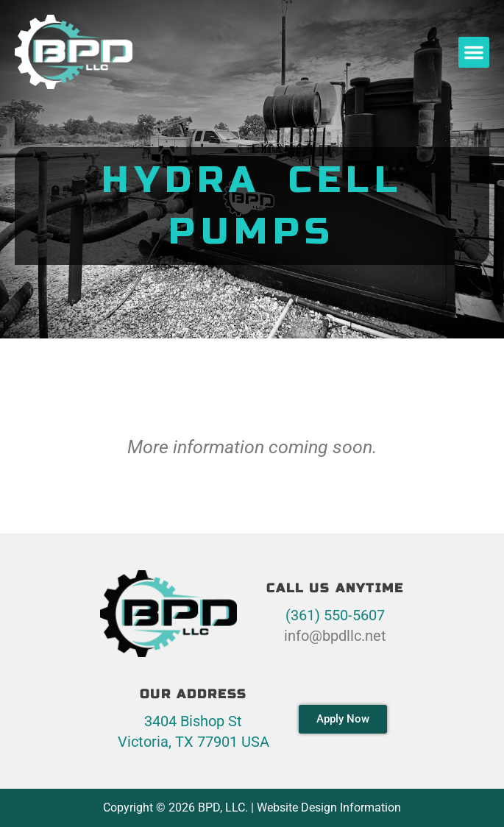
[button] (474, 52)
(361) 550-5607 (335, 615)
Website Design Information (329, 808)
